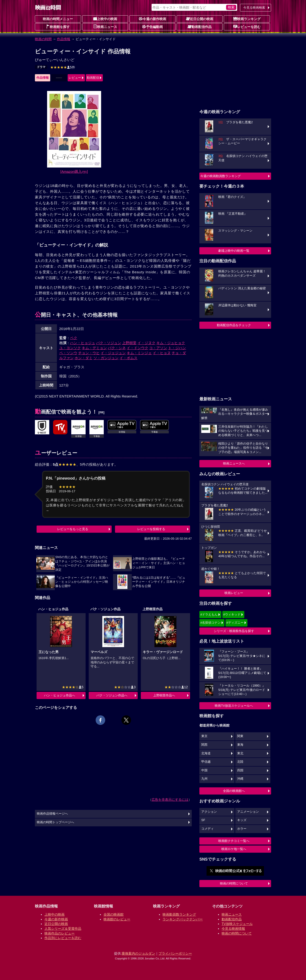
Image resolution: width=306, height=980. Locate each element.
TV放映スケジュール (237, 924)
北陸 (240, 762)
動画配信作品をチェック (234, 325)
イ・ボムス (128, 358)
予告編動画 (153, 27)
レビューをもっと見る (73, 529)
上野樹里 (129, 343)
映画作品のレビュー (60, 933)
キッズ (242, 820)
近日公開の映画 (200, 19)
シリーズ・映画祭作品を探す (234, 631)
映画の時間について (234, 883)
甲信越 (206, 762)
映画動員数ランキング (179, 914)
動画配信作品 (200, 27)
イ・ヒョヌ (162, 353)
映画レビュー (234, 593)
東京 (204, 736)
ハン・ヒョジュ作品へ (60, 695)
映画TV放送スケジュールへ (234, 706)
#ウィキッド (232, 614)
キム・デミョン (94, 348)
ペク (74, 338)
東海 (240, 745)
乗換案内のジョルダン (138, 953)
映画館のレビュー (117, 919)
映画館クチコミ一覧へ (234, 841)
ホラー (242, 829)
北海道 (206, 753)
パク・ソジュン (109, 343)
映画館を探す (58, 27)
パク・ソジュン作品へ (112, 695)
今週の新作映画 (153, 19)
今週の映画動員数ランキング (221, 176)
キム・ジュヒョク (171, 343)
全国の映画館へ (234, 791)
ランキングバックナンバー (183, 919)
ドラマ (41, 67)
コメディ (208, 829)
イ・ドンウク (137, 348)
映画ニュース (105, 27)
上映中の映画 (105, 19)
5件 (63, 67)
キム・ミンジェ (139, 353)
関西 (204, 745)
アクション (209, 812)
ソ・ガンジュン (106, 358)
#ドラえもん (209, 614)
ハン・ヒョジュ (83, 343)
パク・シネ (117, 348)
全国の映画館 (114, 914)
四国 (240, 770)
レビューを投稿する (151, 529)
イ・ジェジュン (113, 353)
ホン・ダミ (84, 358)
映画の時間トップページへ (55, 822)
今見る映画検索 (254, 8)
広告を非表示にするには (170, 800)
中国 (204, 770)
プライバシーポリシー (175, 953)
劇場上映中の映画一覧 (234, 251)
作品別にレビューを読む (63, 938)
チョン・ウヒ (89, 353)
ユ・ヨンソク (70, 348)
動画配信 (93, 78)
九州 (204, 779)
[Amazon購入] (74, 171)
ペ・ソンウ (68, 353)
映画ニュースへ (234, 463)
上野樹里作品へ (164, 695)
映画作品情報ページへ (52, 814)
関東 (240, 736)
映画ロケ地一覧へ (234, 849)
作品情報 (64, 39)
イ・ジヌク (146, 343)
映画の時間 (43, 39)
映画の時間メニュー (58, 19)
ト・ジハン (177, 348)
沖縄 (240, 779)
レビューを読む (247, 27)
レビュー (75, 78)
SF (203, 820)
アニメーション (248, 812)
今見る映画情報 (233, 929)
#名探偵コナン (210, 623)
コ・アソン (158, 348)
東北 (240, 753)
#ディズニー (235, 623)
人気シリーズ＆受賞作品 (63, 929)
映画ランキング (247, 19)
